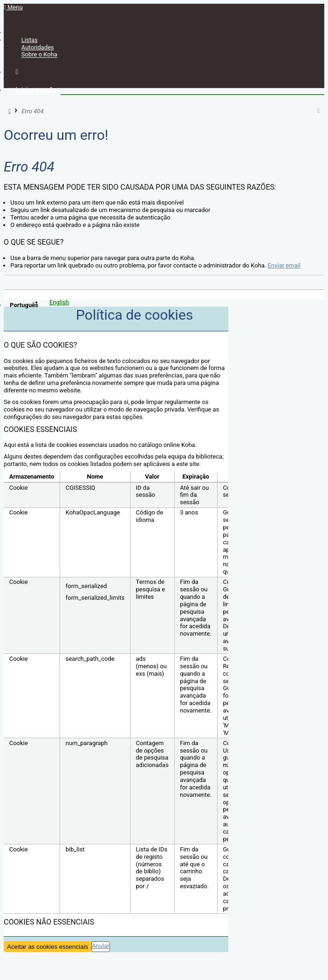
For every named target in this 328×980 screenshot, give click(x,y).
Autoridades (38, 47)
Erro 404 (32, 111)
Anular (100, 946)
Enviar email (284, 265)
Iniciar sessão (36, 90)
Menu (13, 7)
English (59, 302)
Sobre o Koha (39, 55)
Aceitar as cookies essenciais (48, 947)
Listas (30, 40)
